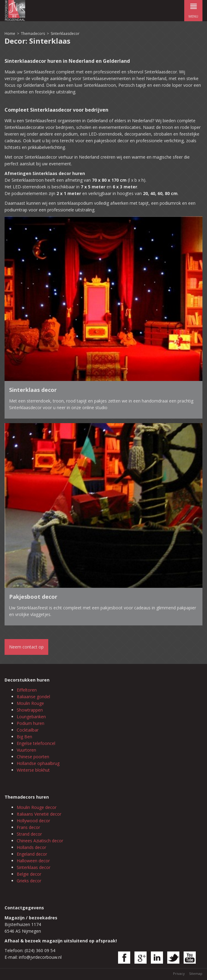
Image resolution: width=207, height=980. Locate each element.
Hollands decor (31, 847)
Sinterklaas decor (34, 867)
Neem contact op (26, 647)
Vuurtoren (26, 750)
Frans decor (28, 827)
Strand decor (29, 834)
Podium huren (31, 723)
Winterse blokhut (33, 770)
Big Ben (24, 737)
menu (193, 9)
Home (10, 34)
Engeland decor (32, 854)
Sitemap (196, 973)
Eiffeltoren (27, 690)
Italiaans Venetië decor (39, 814)
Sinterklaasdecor (65, 34)
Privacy (179, 973)
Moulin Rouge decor (37, 807)
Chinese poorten (33, 757)
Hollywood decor (33, 821)
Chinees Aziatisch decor (40, 841)
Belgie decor (29, 874)
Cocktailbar (28, 730)
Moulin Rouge (30, 703)
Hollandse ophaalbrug (38, 763)
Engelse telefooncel (36, 743)
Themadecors (33, 34)
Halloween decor (33, 861)
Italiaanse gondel (33, 697)
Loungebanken (31, 717)
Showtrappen (30, 710)
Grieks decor (29, 881)
